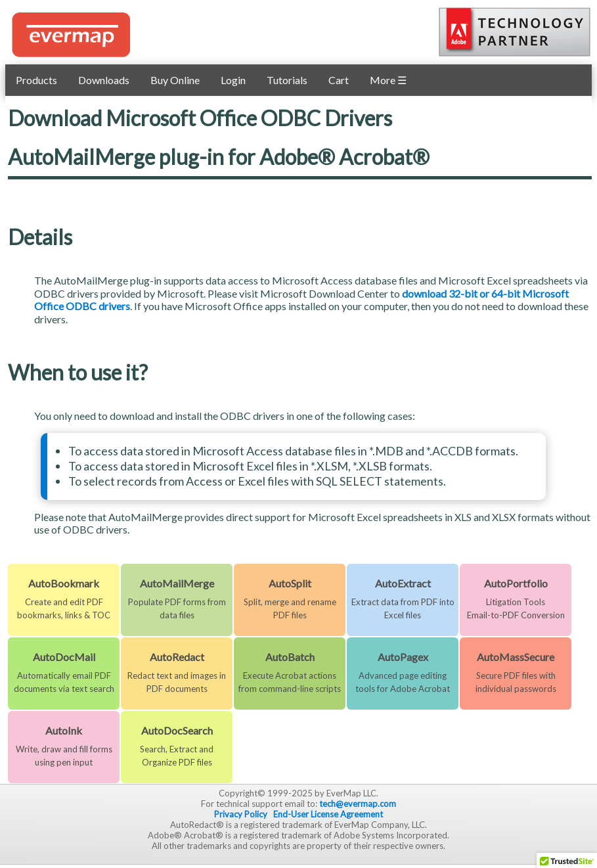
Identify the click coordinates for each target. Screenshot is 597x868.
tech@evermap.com (358, 804)
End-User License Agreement (328, 814)
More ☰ (388, 80)
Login (233, 80)
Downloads (104, 80)
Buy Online (175, 80)
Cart (339, 80)
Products (36, 80)
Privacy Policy (241, 814)
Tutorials (287, 80)
